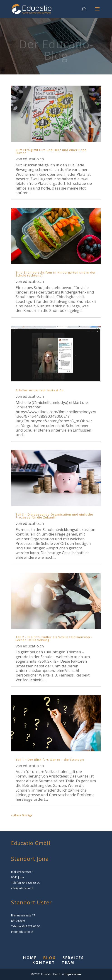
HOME (30, 958)
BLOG (50, 958)
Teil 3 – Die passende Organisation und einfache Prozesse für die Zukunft (54, 516)
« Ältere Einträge (22, 815)
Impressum (72, 974)
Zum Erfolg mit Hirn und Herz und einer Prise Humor (51, 151)
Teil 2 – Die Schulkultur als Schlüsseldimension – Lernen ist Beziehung (54, 638)
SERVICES (73, 958)
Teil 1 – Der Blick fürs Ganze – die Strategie (50, 760)
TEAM (68, 963)
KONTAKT (44, 963)
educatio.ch (33, 159)
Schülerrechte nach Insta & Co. (40, 390)
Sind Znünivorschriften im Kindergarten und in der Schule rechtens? (56, 274)
